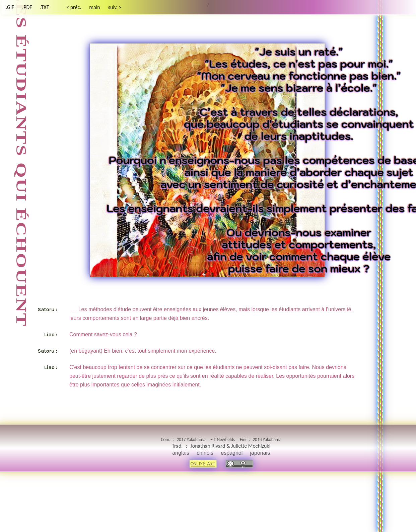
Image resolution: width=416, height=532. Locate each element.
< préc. (74, 7)
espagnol (232, 453)
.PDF (27, 7)
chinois (205, 453)
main (95, 7)
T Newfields (224, 439)
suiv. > (115, 7)
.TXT (45, 7)
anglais (181, 453)
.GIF (10, 7)
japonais (260, 453)
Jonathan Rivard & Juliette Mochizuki (231, 446)
